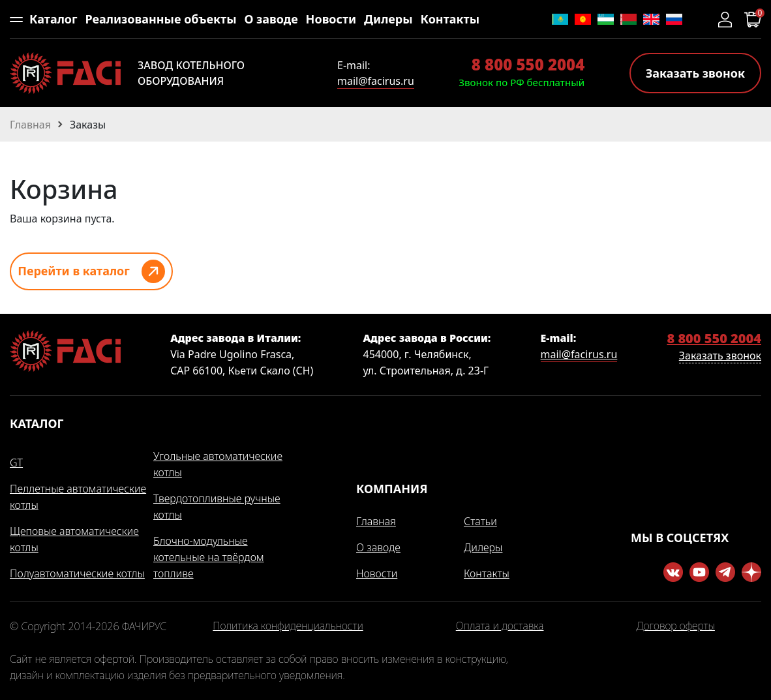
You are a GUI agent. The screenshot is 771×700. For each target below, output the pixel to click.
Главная (376, 521)
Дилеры (388, 19)
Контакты (450, 19)
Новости (331, 19)
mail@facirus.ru (376, 81)
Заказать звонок (695, 73)
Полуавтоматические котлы (77, 573)
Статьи (480, 521)
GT (16, 463)
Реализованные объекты (160, 19)
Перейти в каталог (74, 271)
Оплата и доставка (500, 626)
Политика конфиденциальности (288, 626)
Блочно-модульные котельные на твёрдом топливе (209, 557)
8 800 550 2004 (528, 64)
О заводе (271, 19)
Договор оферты (676, 626)
